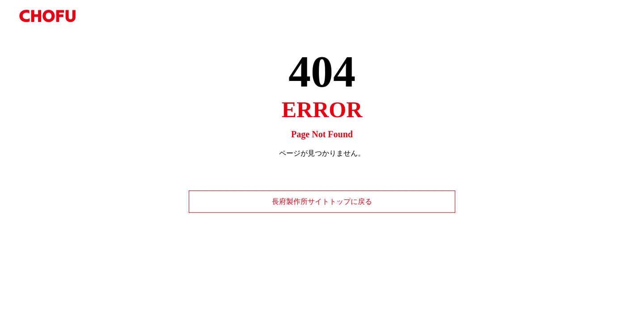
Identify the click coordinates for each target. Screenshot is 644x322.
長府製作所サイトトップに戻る (322, 201)
